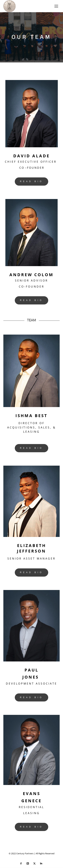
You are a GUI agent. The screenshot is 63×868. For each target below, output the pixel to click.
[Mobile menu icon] (56, 6)
